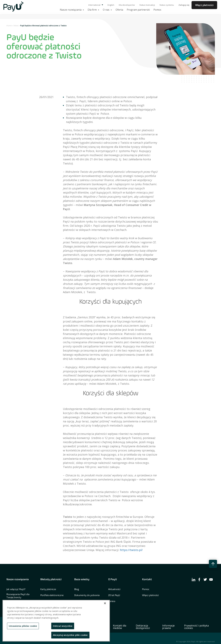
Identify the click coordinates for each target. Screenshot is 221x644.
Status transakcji (147, 5)
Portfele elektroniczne (52, 595)
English (111, 5)
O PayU (112, 579)
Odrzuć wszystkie (63, 626)
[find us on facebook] (199, 579)
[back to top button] (213, 564)
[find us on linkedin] (194, 579)
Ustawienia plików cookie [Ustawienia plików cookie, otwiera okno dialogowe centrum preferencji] (23, 626)
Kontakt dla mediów (120, 627)
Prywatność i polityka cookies (196, 627)
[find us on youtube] (211, 579)
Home (9, 26)
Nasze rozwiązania (18, 579)
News (16, 26)
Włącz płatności (204, 5)
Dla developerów (127, 5)
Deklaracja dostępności (143, 627)
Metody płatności (51, 579)
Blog (77, 589)
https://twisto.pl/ (131, 550)
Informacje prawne (168, 627)
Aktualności (114, 589)
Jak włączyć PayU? (16, 589)
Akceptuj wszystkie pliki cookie (70, 635)
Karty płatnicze (48, 589)
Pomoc (146, 589)
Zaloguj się (184, 5)
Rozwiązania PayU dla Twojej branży (18, 596)
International (96, 5)
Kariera (112, 601)
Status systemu (167, 5)
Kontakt (147, 579)
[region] (56, 621)
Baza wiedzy (82, 579)
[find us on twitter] (205, 579)
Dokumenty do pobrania (87, 595)
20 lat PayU (114, 595)
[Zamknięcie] (105, 603)
